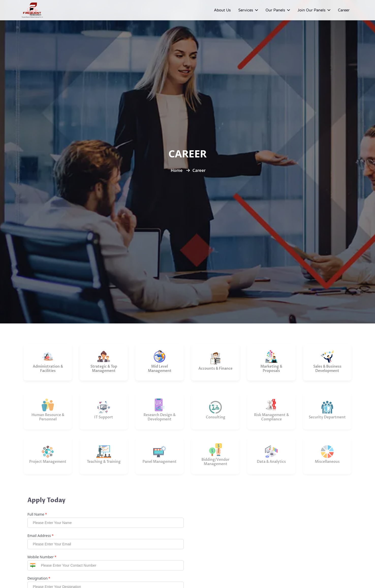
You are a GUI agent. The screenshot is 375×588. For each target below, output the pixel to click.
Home (177, 170)
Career (344, 10)
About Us (222, 10)
